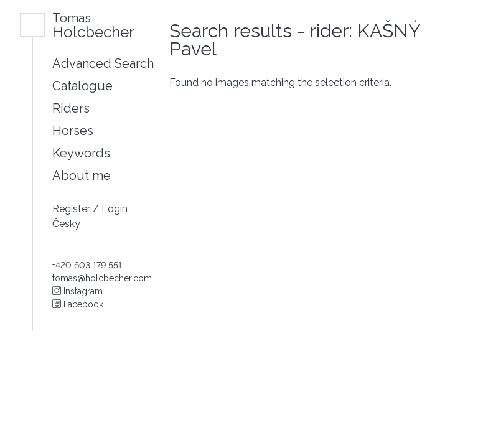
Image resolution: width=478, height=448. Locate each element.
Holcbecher (93, 25)
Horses (73, 131)
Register (73, 209)
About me (82, 175)
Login (115, 209)
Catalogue (82, 86)
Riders (71, 108)
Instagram (77, 291)
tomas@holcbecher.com (102, 278)
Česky (66, 224)
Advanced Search (103, 63)
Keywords (81, 153)
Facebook (78, 304)
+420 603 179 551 (87, 265)
